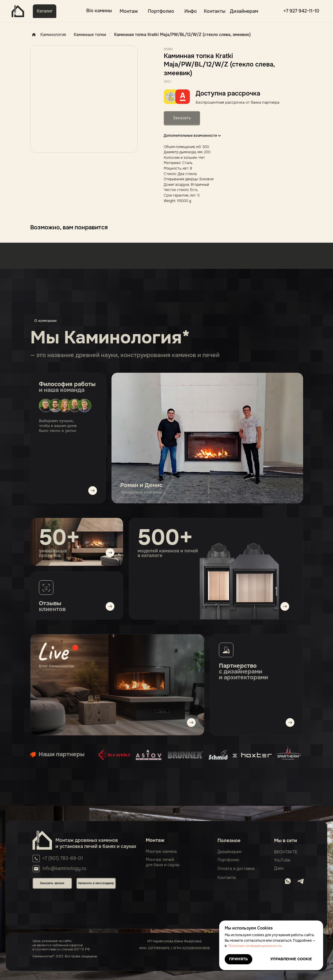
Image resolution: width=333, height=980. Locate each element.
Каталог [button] (45, 11)
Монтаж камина (161, 851)
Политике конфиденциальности (254, 946)
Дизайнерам (244, 11)
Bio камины (99, 11)
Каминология (48, 35)
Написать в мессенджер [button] (96, 883)
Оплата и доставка (236, 869)
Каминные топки (90, 35)
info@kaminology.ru (64, 868)
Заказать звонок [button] (52, 883)
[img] (117, 685)
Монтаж (129, 11)
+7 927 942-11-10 (301, 11)
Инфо (191, 11)
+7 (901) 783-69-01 (63, 858)
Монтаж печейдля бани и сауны (163, 862)
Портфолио (161, 11)
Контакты (215, 11)
